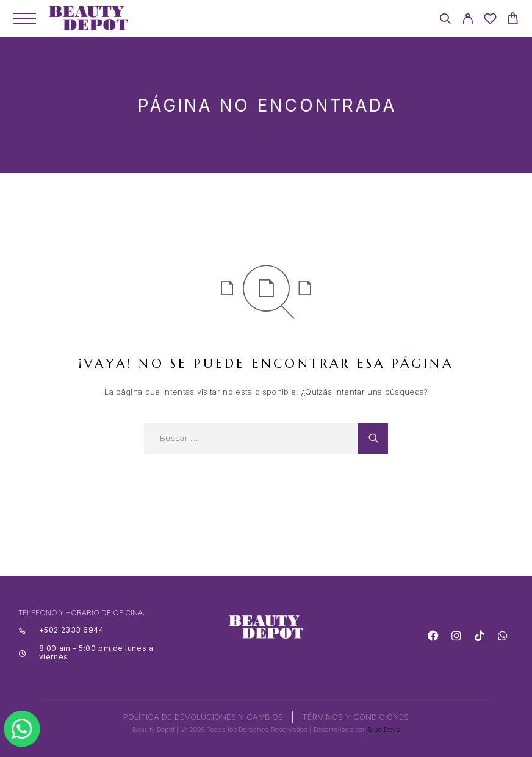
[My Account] (468, 20)
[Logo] (88, 18)
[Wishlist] (490, 20)
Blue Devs (384, 730)
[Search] (445, 20)
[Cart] (513, 20)
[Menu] (24, 18)
